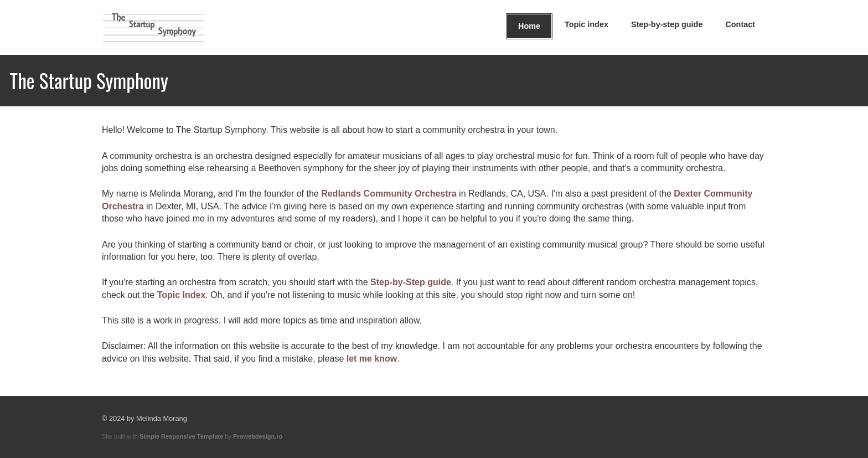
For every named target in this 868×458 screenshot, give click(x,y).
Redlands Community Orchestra (389, 194)
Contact (740, 24)
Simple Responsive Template (181, 436)
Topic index (587, 24)
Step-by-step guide (667, 24)
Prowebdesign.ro (258, 436)
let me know (372, 359)
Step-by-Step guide (411, 282)
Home (529, 26)
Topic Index (182, 295)
